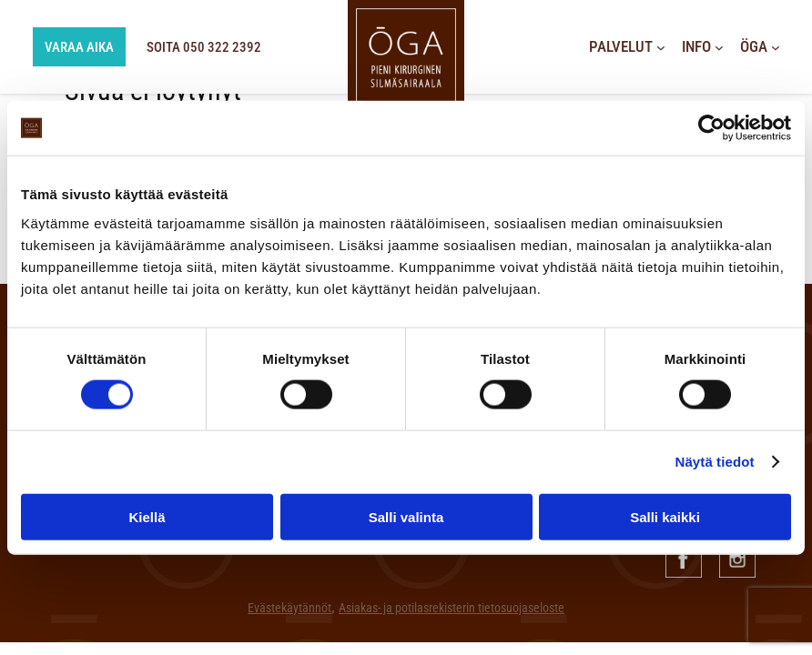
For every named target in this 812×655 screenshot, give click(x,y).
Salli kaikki (665, 516)
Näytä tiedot (715, 462)
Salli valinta (406, 516)
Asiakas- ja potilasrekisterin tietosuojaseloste (452, 608)
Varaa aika (68, 47)
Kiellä (147, 516)
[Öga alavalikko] (776, 47)
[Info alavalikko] (719, 47)
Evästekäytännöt (289, 608)
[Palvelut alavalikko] (661, 47)
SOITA (212, 47)
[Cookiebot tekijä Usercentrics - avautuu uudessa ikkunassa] (711, 128)
